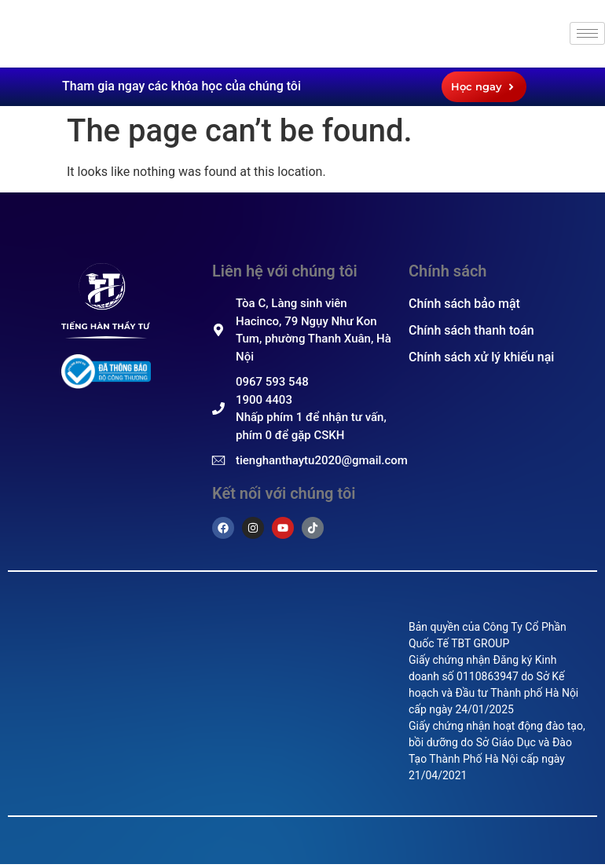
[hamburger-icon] (587, 33)
